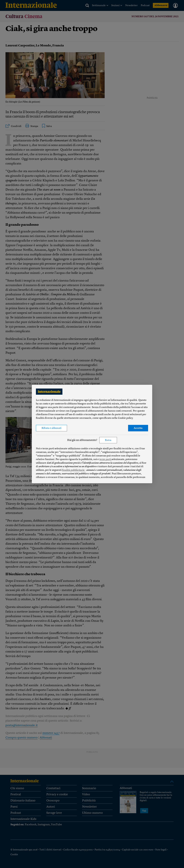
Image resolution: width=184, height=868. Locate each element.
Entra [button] (108, 440)
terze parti (105, 459)
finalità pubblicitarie (74, 470)
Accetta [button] (138, 428)
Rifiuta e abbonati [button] (51, 428)
